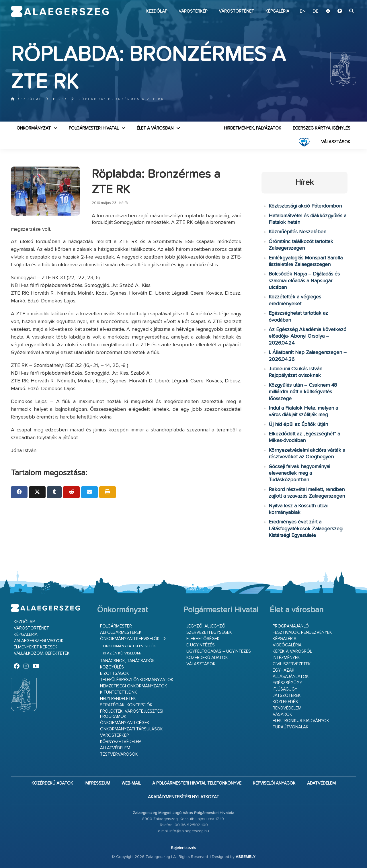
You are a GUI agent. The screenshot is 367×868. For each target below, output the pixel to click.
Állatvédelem (115, 748)
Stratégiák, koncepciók (126, 705)
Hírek (60, 99)
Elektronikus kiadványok (301, 721)
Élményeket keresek (36, 647)
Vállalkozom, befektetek (42, 653)
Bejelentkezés (183, 848)
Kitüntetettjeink (119, 692)
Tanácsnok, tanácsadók (127, 661)
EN (303, 11)
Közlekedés (285, 702)
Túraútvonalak (291, 727)
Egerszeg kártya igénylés (322, 128)
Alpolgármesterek (121, 633)
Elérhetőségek (203, 639)
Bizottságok (115, 674)
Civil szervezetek (292, 664)
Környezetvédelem (121, 742)
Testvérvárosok (119, 754)
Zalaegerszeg (60, 11)
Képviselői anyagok (274, 783)
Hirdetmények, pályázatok (253, 128)
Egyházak (284, 670)
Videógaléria (287, 645)
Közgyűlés (112, 667)
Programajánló (291, 626)
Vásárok (282, 714)
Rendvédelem (287, 708)
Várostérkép (193, 11)
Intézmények (286, 658)
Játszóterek (287, 696)
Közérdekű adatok (207, 658)
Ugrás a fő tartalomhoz (342, 3)
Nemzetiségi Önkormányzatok (134, 686)
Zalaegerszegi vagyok (39, 641)
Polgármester (116, 626)
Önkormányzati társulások (131, 729)
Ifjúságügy (285, 689)
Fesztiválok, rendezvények (302, 633)
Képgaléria (277, 11)
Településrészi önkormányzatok (137, 680)
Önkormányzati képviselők (130, 639)
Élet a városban (155, 128)
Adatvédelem (321, 783)
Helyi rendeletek (118, 699)
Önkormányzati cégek (125, 723)
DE (316, 11)
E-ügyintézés (201, 645)
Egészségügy (287, 683)
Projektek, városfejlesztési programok (132, 714)
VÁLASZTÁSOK (336, 142)
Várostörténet (236, 11)
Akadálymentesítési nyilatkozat (183, 797)
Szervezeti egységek (209, 633)
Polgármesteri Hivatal (94, 128)
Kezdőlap (157, 11)
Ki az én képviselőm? (122, 653)
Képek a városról (292, 651)
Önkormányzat (34, 128)
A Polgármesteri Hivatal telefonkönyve (197, 783)
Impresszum (97, 783)
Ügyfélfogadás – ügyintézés (219, 651)
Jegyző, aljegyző (206, 626)
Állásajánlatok (291, 677)
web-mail (131, 783)
